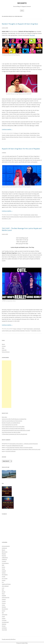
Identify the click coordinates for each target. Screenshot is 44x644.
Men (3, 590)
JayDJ (3, 451)
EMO (3, 565)
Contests (4, 561)
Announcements (6, 546)
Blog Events (5, 552)
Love (3, 588)
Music (15, 329)
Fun (3, 582)
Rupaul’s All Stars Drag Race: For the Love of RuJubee (21, 149)
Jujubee (8, 135)
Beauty (4, 550)
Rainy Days (4, 417)
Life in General (5, 586)
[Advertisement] (7, 384)
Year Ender (4, 630)
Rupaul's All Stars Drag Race (12, 137)
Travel (3, 616)
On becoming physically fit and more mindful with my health (16, 430)
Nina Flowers (26, 135)
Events (3, 567)
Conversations (5, 563)
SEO (3, 613)
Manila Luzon (13, 135)
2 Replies (4, 153)
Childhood (4, 559)
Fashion (4, 573)
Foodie (3, 577)
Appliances (4, 548)
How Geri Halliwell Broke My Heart (15, 446)
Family (3, 569)
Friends (4, 580)
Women (4, 626)
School (3, 611)
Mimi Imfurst (20, 135)
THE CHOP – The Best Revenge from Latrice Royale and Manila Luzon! (22, 229)
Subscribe (4, 350)
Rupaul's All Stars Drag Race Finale (27, 217)
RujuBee (4, 217)
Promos (4, 603)
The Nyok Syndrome (11, 451)
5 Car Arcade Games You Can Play (10, 425)
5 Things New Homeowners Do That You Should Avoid (14, 434)
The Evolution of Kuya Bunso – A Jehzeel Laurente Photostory (24, 444)
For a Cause (5, 578)
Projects (4, 601)
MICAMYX (22, 3)
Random (4, 607)
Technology (5, 615)
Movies (4, 592)
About (3, 344)
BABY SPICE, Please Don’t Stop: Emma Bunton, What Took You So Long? (24, 449)
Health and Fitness (6, 584)
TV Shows (16, 133)
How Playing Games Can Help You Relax (11, 432)
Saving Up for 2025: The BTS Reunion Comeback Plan (14, 419)
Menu (22, 10)
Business (4, 556)
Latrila (3, 331)
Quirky (3, 605)
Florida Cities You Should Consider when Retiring (13, 428)
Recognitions (5, 609)
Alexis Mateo (27, 133)
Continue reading (7, 129)
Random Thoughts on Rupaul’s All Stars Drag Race (20, 24)
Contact (4, 346)
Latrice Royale (37, 329)
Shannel (21, 137)
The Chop (32, 35)
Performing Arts (6, 597)
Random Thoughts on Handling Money (11, 423)
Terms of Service (6, 352)
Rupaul (4, 137)
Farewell (4, 571)
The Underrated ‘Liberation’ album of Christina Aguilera (20, 447)
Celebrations (5, 558)
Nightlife (4, 596)
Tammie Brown (27, 137)
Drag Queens (30, 329)
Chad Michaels (33, 133)
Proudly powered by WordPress (9, 639)
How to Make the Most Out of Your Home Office (13, 427)
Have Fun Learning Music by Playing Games (12, 421)
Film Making (5, 575)
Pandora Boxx (33, 135)
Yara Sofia (33, 137)
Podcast (4, 599)
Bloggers (4, 554)
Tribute (4, 618)
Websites (4, 624)
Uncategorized (5, 622)
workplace (4, 628)
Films (3, 348)
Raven (38, 135)
